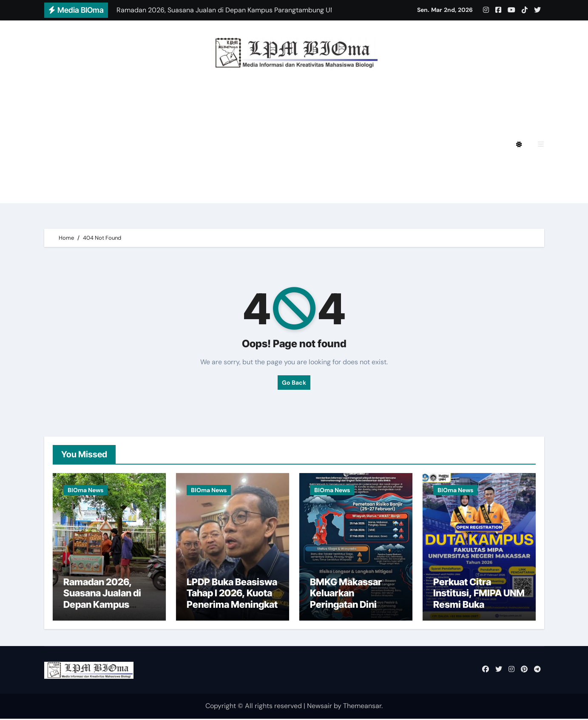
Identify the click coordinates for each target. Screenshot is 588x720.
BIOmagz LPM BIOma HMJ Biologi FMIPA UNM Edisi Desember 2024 (252, 98)
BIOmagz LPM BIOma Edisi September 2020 (149, 191)
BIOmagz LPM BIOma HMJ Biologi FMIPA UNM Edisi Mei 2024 (177, 144)
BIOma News (85, 490)
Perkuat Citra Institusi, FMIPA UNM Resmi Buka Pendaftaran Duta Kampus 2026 (479, 606)
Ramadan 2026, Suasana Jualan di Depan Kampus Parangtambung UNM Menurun (102, 606)
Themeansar (362, 707)
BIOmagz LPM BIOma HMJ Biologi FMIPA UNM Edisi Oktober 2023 (185, 168)
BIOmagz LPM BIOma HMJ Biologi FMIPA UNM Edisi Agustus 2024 (185, 121)
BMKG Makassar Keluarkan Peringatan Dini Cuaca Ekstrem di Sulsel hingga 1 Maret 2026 (356, 611)
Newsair (320, 707)
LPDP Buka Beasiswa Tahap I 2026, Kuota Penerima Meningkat (232, 594)
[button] (541, 144)
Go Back (294, 383)
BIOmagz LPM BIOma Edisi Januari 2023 (379, 168)
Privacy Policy (98, 98)
